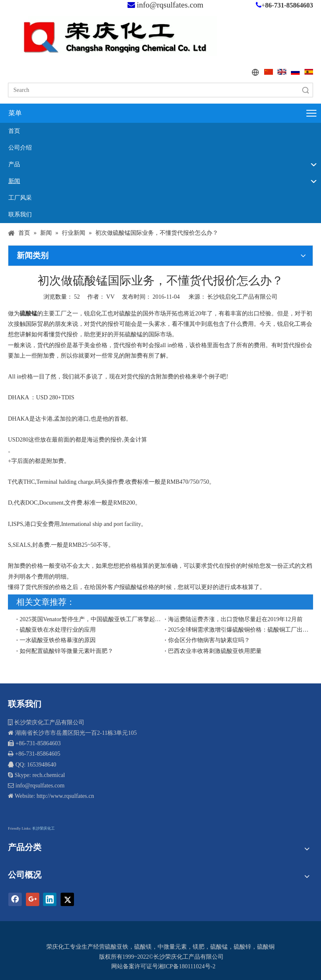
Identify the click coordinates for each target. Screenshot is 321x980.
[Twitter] (67, 899)
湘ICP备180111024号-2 (187, 966)
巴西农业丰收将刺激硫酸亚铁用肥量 (215, 651)
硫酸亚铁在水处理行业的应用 (58, 630)
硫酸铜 (266, 947)
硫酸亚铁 (117, 947)
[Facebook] (15, 899)
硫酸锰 (219, 947)
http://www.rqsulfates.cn (65, 796)
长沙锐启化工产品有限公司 (242, 297)
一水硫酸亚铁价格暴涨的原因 (58, 640)
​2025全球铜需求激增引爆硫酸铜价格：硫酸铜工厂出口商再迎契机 (239, 630)
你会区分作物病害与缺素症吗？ (209, 640)
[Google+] (33, 899)
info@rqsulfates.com (170, 5)
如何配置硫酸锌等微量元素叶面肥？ (66, 651)
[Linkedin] (50, 899)
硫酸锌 (242, 947)
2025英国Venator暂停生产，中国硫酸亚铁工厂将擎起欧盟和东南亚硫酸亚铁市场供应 (90, 619)
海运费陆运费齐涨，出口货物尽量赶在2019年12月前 (235, 619)
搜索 (306, 90)
